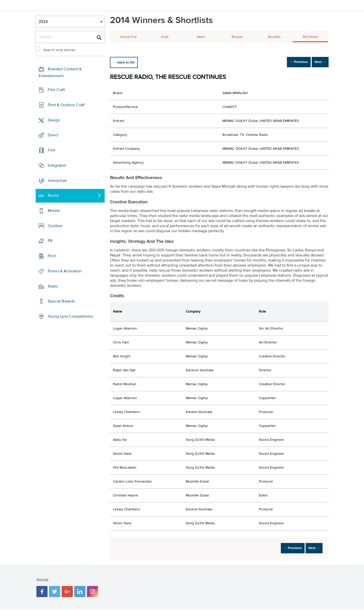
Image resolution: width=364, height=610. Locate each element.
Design (54, 120)
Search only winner (59, 50)
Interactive (57, 180)
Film (52, 150)
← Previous (289, 62)
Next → (317, 62)
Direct (53, 135)
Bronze (237, 37)
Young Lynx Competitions (70, 316)
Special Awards (61, 301)
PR (50, 241)
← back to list (127, 62)
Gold (165, 37)
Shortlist (274, 37)
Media (53, 195)
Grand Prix (128, 37)
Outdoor (55, 226)
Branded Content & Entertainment (60, 72)
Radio (53, 286)
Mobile (54, 211)
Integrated (57, 165)
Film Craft (56, 90)
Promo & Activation (65, 271)
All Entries (310, 37)
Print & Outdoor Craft (66, 105)
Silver (201, 37)
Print (52, 256)
